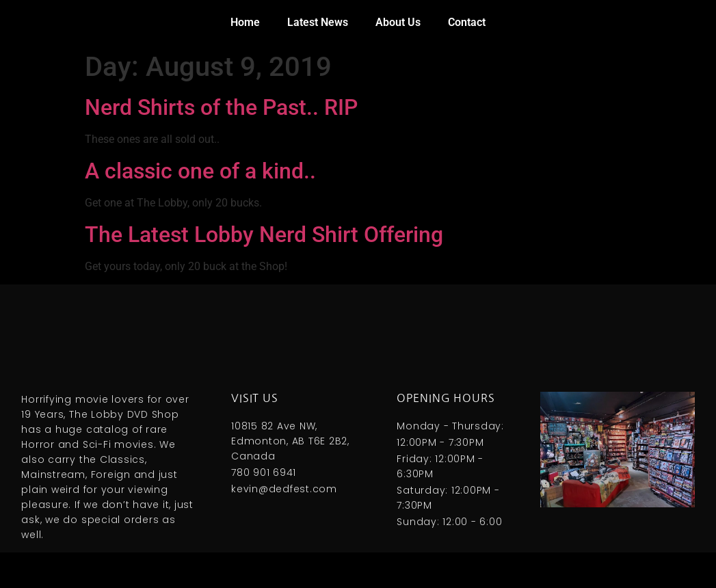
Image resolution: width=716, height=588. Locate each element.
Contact (467, 22)
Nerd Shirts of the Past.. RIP (221, 107)
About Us (398, 22)
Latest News (318, 22)
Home (245, 22)
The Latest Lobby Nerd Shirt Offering (264, 235)
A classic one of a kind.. (200, 171)
